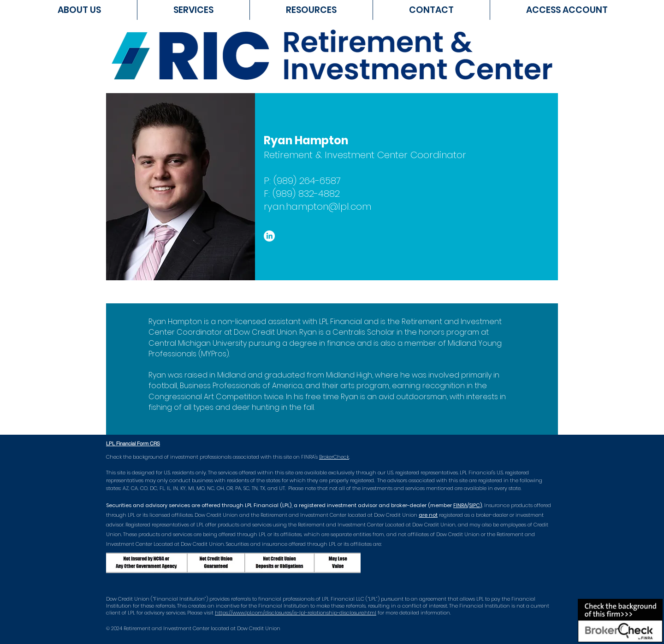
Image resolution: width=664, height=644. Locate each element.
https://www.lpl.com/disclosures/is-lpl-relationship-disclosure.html (296, 613)
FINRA (460, 505)
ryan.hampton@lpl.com (317, 207)
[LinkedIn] (269, 236)
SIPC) (475, 505)
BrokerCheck (334, 457)
